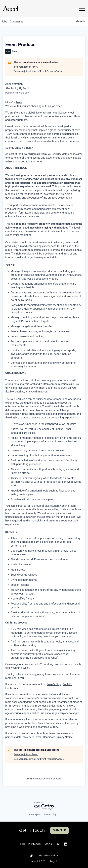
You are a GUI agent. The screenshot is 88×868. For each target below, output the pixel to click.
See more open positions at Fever (44, 779)
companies (17, 22)
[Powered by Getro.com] (44, 806)
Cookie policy (50, 814)
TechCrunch (13, 688)
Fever (19, 102)
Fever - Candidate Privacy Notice (54, 737)
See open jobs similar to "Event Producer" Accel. (39, 71)
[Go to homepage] (10, 9)
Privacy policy (35, 814)
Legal (53, 861)
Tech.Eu (68, 684)
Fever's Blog (54, 684)
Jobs (49, 844)
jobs (4, 22)
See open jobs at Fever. (26, 67)
